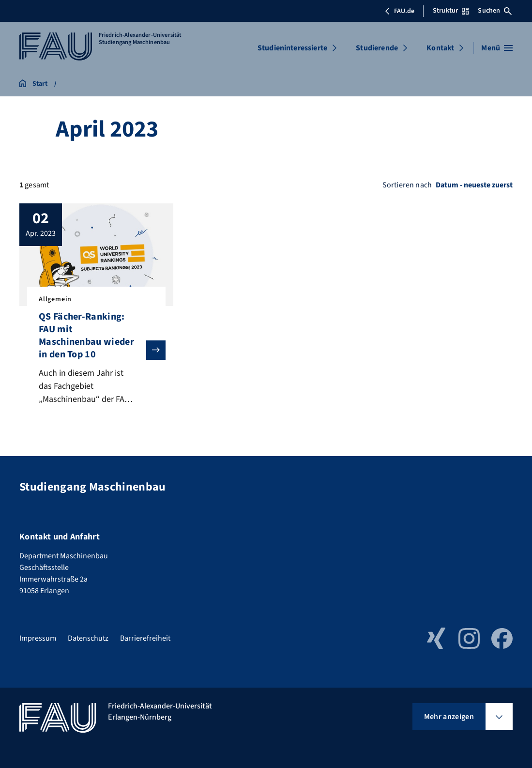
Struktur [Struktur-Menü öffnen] (451, 11)
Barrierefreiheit (145, 638)
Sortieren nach (407, 185)
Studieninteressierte (292, 48)
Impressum (38, 638)
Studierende (377, 48)
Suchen (495, 11)
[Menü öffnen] (497, 48)
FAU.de (399, 11)
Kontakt (440, 48)
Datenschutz (88, 638)
